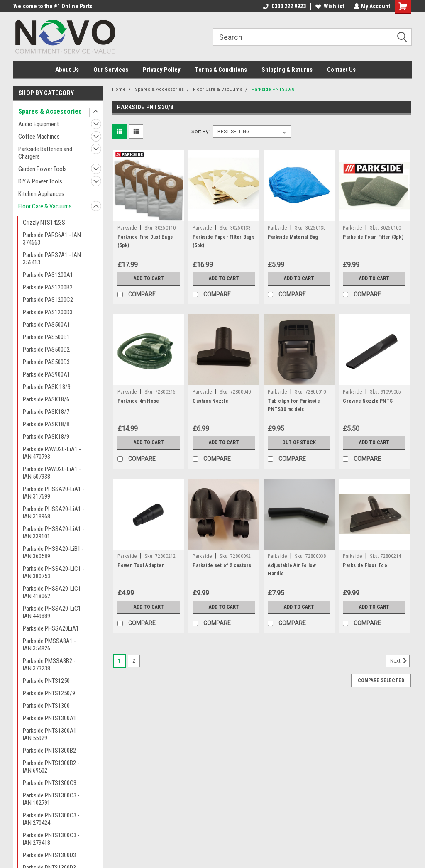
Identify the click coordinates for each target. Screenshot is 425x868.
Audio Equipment (39, 124)
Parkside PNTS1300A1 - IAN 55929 (51, 734)
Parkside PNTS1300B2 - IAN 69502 (51, 767)
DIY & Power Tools (40, 181)
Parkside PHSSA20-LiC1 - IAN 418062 (54, 592)
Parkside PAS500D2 (46, 350)
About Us (67, 70)
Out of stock (299, 443)
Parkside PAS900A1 (46, 374)
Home (119, 89)
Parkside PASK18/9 (46, 437)
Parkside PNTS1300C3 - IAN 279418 (51, 839)
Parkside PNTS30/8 (273, 89)
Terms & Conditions (221, 70)
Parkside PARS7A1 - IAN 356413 (52, 259)
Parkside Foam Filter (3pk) (373, 237)
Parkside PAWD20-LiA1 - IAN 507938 (52, 473)
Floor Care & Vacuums (45, 206)
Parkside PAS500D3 (46, 362)
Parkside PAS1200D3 (48, 312)
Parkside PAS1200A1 (48, 275)
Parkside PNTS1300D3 (49, 855)
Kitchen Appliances (41, 194)
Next (400, 661)
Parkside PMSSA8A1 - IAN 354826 (49, 645)
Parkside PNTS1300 (46, 706)
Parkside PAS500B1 (46, 337)
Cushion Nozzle (210, 401)
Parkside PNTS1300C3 (50, 783)
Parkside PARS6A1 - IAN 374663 (52, 239)
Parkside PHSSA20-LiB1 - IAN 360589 (53, 553)
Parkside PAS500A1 (46, 325)
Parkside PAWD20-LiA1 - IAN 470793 (52, 453)
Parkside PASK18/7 (46, 412)
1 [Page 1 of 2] (119, 661)
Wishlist (329, 6)
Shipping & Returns (287, 70)
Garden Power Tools (43, 169)
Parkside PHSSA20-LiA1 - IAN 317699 (54, 493)
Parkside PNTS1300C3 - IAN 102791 (51, 799)
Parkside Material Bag (293, 237)
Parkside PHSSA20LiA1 (51, 628)
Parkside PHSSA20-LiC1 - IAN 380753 (54, 572)
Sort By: (200, 131)
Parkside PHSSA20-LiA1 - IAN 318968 (54, 513)
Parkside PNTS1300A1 (50, 718)
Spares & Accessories (50, 111)
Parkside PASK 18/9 (47, 387)
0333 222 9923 (284, 6)
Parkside (127, 228)
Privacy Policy (162, 70)
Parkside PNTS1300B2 (49, 751)
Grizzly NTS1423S (44, 223)
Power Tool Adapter (141, 565)
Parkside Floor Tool (366, 565)
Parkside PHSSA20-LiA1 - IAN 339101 (54, 533)
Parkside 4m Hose (138, 401)
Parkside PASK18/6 (46, 399)
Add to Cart (149, 279)
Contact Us (341, 70)
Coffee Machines (39, 137)
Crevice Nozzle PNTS (368, 401)
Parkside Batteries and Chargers (45, 153)
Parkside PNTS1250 (46, 681)
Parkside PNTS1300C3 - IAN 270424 (51, 819)
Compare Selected (381, 680)
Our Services (111, 70)
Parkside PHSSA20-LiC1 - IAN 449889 (54, 612)
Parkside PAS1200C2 (48, 300)
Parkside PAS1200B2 (48, 287)
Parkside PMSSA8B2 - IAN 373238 (49, 665)
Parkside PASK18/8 (46, 424)
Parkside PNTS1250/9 (49, 693)
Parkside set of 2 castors (222, 565)
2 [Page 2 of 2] (134, 661)
